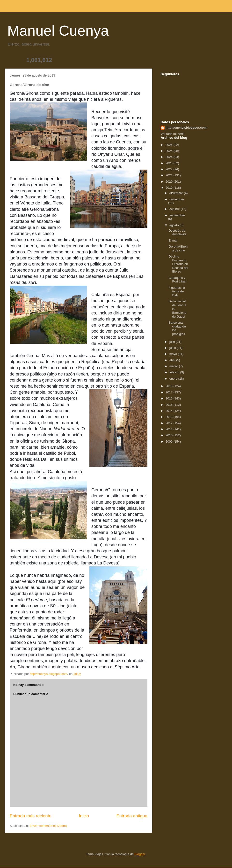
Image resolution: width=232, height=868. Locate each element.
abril (173, 360)
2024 (170, 157)
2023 (170, 163)
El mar (173, 240)
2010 (170, 435)
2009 (170, 442)
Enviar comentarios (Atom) (48, 826)
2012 (170, 423)
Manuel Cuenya (58, 31)
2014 (170, 411)
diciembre (177, 193)
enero (174, 379)
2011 (170, 429)
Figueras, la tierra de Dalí (177, 291)
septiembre (177, 215)
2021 (170, 175)
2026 (170, 145)
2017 (170, 392)
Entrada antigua (132, 816)
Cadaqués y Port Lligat (177, 280)
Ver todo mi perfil (173, 134)
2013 (170, 417)
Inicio (84, 816)
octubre (175, 209)
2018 (170, 386)
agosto (175, 225)
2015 (170, 405)
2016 (170, 398)
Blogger (140, 854)
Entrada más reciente (31, 816)
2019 (170, 188)
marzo (174, 366)
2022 (170, 169)
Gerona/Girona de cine (178, 248)
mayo (174, 354)
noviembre (177, 199)
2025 (170, 151)
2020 (170, 182)
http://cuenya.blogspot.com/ (186, 128)
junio (173, 348)
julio (173, 342)
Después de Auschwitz (177, 232)
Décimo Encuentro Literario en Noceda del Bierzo (178, 264)
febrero (175, 372)
